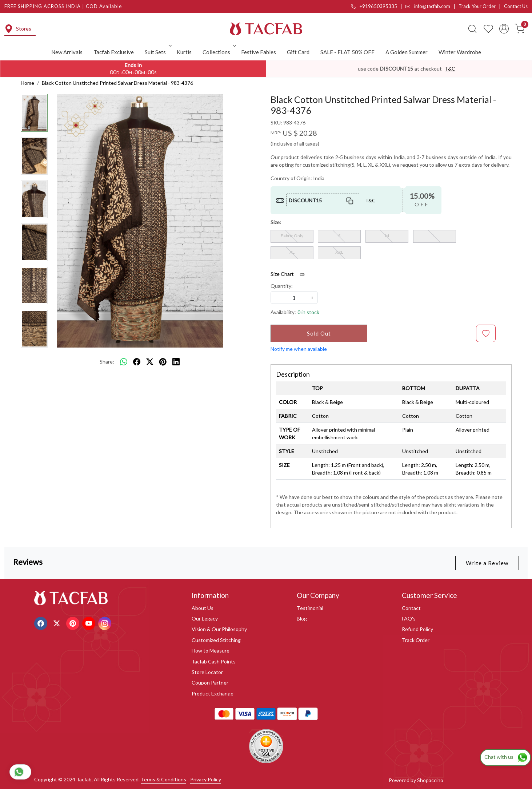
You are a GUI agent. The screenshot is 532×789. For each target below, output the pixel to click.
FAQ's (409, 618)
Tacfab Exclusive (114, 52)
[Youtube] (90, 623)
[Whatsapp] (124, 362)
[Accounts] (504, 29)
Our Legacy (205, 618)
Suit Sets (157, 52)
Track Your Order (477, 6)
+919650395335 (374, 6)
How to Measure (211, 651)
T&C (450, 69)
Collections (219, 52)
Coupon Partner (210, 683)
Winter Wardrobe (460, 52)
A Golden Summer (407, 52)
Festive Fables (259, 52)
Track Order (416, 640)
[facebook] (137, 362)
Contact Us (516, 6)
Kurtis (184, 52)
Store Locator (207, 672)
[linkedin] (176, 362)
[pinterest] (163, 362)
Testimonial (310, 608)
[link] (472, 29)
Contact (411, 608)
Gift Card (298, 52)
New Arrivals (67, 52)
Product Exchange (213, 693)
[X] (58, 623)
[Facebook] (42, 623)
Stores (18, 29)
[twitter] (150, 362)
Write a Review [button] (487, 563)
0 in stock (308, 312)
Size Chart (290, 274)
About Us (203, 608)
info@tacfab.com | (432, 6)
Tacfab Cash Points (214, 661)
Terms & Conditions (163, 779)
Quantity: (282, 286)
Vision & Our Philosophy (219, 629)
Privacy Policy (206, 779)
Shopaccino (430, 780)
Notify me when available (299, 349)
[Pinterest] (74, 623)
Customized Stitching (216, 640)
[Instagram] (106, 623)
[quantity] (294, 298)
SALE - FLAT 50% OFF (347, 52)
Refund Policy (417, 629)
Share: (107, 362)
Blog (302, 618)
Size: (276, 222)
